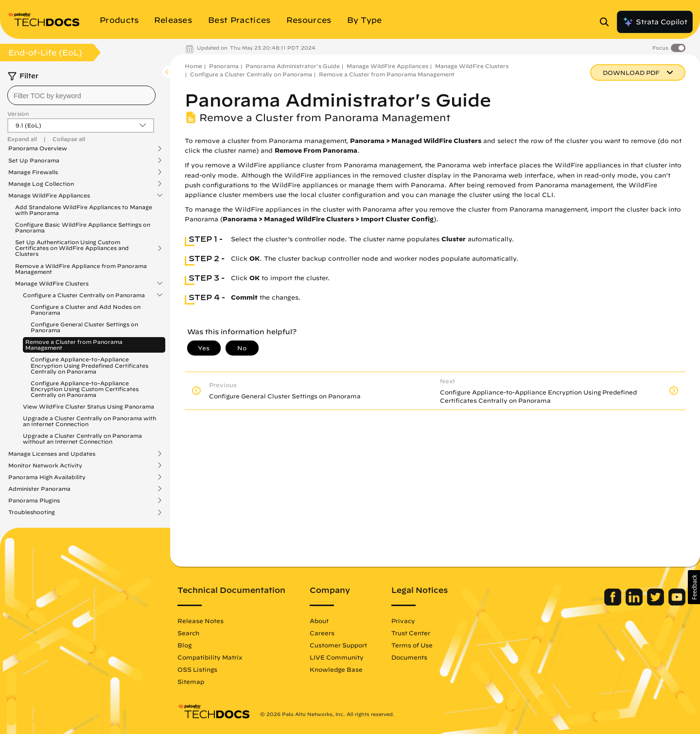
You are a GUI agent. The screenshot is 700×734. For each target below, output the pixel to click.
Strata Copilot (655, 22)
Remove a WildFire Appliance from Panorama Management (81, 269)
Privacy (403, 621)
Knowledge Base (336, 669)
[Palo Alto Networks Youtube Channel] (677, 603)
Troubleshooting (32, 512)
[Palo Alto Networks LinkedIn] (635, 603)
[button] (694, 587)
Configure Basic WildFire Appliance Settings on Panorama (83, 227)
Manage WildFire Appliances (49, 196)
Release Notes (201, 621)
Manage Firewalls (33, 172)
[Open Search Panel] (607, 22)
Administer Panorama (39, 489)
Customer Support (338, 645)
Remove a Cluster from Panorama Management (74, 345)
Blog (184, 645)
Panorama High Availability (47, 477)
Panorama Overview (38, 148)
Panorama (224, 66)
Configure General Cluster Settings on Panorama (84, 327)
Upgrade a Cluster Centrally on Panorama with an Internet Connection (89, 421)
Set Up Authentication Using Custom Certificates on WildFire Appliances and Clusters (72, 248)
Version (18, 114)
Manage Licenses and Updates (52, 454)
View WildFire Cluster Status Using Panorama (88, 406)
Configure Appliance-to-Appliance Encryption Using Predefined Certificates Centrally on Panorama (89, 365)
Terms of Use (412, 645)
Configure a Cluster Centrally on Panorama (84, 295)
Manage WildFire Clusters (52, 284)
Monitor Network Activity (45, 465)
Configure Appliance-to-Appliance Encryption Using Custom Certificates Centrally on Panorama (85, 389)
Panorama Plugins (34, 501)
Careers (322, 633)
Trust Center (411, 633)
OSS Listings (197, 669)
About (319, 621)
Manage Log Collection (41, 184)
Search (188, 633)
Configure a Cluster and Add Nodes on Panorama (86, 310)
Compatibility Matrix (210, 657)
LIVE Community (337, 657)
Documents (409, 657)
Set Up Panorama (34, 161)
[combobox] (81, 95)
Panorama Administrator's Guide (293, 66)
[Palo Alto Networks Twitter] (656, 603)
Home (193, 66)
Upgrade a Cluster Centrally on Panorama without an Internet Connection (82, 439)
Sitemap (191, 681)
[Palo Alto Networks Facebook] (614, 603)
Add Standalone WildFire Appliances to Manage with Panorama (84, 210)
